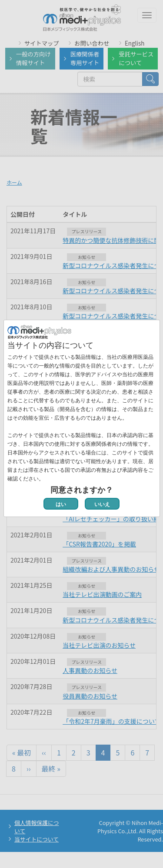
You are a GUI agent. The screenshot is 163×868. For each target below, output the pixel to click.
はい (61, 504)
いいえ (102, 504)
